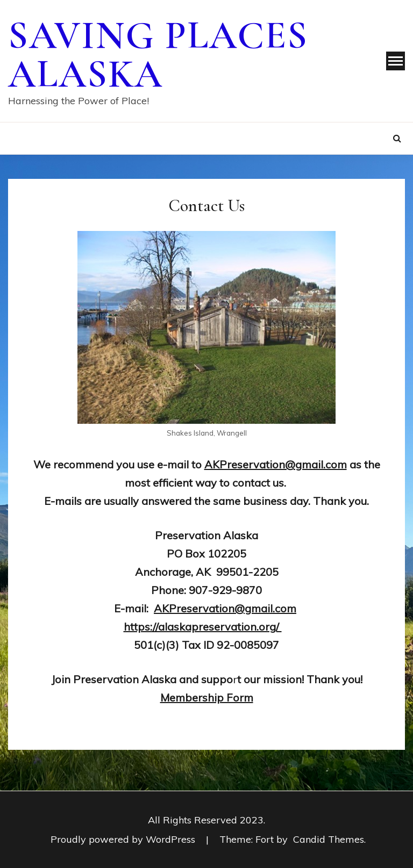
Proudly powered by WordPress (124, 839)
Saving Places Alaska (158, 55)
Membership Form (207, 697)
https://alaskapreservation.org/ (203, 627)
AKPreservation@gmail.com (225, 608)
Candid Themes (329, 839)
